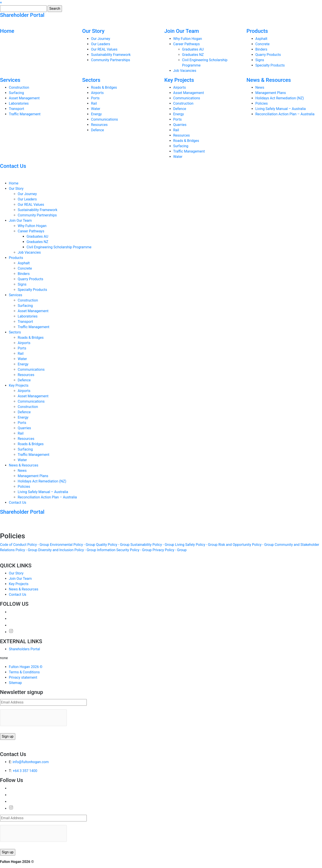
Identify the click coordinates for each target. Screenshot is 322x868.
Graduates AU (193, 49)
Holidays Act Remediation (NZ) (280, 98)
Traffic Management (25, 114)
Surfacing (16, 93)
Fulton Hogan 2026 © (26, 667)
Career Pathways (187, 44)
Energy (96, 114)
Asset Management (24, 98)
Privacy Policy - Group (170, 550)
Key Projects (179, 80)
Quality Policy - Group (113, 545)
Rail (94, 103)
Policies (262, 103)
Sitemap (15, 683)
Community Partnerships (111, 60)
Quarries (180, 125)
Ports (95, 98)
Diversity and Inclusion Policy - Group (67, 550)
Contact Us (13, 166)
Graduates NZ (193, 55)
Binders (261, 49)
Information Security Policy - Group (124, 550)
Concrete (262, 44)
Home (7, 31)
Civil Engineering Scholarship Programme (59, 247)
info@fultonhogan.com (31, 762)
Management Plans (271, 93)
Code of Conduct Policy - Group (25, 545)
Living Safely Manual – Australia (281, 109)
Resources (99, 125)
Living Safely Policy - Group (196, 545)
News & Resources (269, 80)
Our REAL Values (104, 49)
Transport (16, 109)
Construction (19, 87)
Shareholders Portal (24, 649)
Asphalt (261, 39)
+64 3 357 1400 (25, 771)
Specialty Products (270, 65)
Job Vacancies (185, 71)
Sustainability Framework (111, 55)
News (260, 87)
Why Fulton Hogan (188, 39)
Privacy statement (23, 677)
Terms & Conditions (24, 672)
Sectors (91, 80)
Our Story (93, 31)
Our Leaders (100, 44)
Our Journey (100, 39)
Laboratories (19, 103)
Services (10, 80)
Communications (104, 119)
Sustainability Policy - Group (152, 545)
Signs (260, 60)
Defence (97, 130)
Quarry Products (268, 55)
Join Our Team (182, 31)
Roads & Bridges (104, 87)
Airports (97, 93)
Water (96, 109)
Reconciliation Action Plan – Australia (285, 114)
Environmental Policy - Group (73, 545)
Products (257, 31)
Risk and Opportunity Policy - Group (246, 545)
